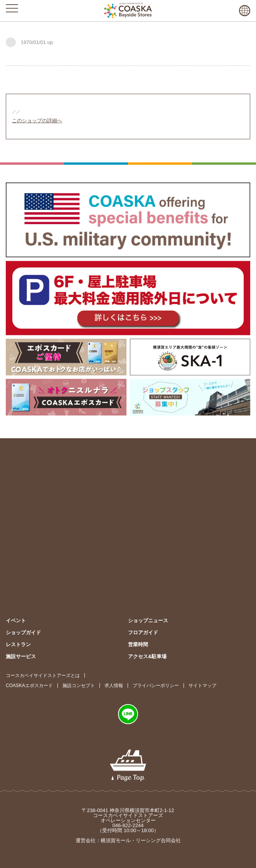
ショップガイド (23, 632)
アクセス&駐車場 (147, 656)
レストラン (18, 644)
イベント (16, 621)
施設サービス (21, 656)
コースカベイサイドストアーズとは (43, 675)
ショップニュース (148, 621)
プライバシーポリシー (156, 686)
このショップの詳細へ (37, 121)
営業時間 (138, 644)
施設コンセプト (79, 686)
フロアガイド (143, 632)
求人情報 (114, 686)
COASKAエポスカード (29, 686)
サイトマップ (202, 686)
